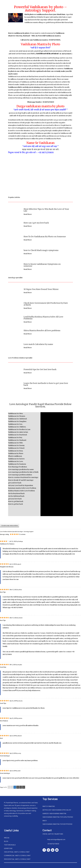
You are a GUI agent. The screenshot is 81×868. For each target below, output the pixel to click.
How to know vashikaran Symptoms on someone (42, 265)
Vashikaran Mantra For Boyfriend (57, 824)
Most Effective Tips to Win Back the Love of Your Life (46, 210)
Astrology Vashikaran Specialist (57, 810)
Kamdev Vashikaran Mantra (54, 813)
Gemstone (8, 848)
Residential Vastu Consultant (17, 859)
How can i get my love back (36, 223)
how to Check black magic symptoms (41, 250)
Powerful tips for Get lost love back (40, 369)
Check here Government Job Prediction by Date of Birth (46, 304)
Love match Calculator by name (38, 344)
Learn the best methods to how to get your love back (46, 384)
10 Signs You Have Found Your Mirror (41, 289)
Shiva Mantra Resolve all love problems (42, 330)
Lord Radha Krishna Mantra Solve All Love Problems (43, 318)
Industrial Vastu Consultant (17, 852)
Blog (6, 841)
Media (7, 838)
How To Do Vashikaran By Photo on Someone (45, 237)
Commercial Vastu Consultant (17, 855)
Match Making (49, 806)
